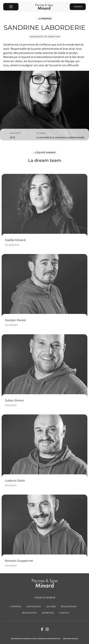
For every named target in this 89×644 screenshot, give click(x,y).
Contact (64, 613)
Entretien (48, 613)
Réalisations (69, 606)
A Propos (16, 606)
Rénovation (29, 613)
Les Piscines (34, 606)
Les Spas (51, 606)
